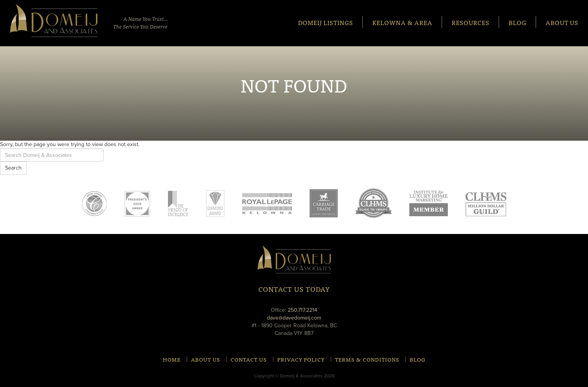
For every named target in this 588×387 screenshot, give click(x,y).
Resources (471, 22)
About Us (562, 22)
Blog (518, 22)
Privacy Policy (301, 359)
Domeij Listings (326, 22)
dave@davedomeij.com (294, 318)
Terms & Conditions (367, 359)
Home (172, 359)
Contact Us (249, 359)
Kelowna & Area (402, 22)
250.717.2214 (302, 310)
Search (13, 168)
